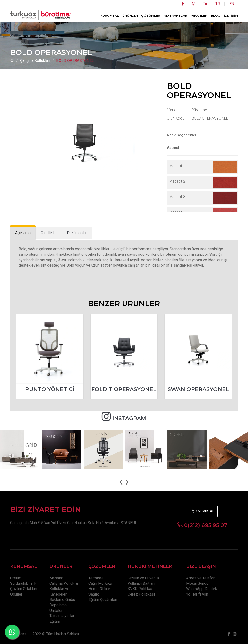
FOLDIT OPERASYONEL (124, 389)
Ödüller (16, 594)
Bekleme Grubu (62, 600)
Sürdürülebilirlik (23, 583)
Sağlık (94, 594)
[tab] (23, 233)
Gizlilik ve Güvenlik (143, 578)
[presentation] (121, 481)
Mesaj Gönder (198, 583)
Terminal (96, 578)
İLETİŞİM (231, 15)
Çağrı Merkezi (100, 583)
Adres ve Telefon (201, 578)
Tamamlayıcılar (62, 616)
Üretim (16, 578)
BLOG (216, 15)
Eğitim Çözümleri (103, 600)
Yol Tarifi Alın (197, 594)
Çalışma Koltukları (35, 61)
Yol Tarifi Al (202, 511)
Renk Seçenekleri (182, 135)
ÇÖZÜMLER (151, 15)
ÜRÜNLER (130, 15)
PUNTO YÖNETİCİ (50, 389)
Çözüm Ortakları (24, 589)
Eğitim (55, 621)
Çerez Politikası (141, 594)
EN (232, 4)
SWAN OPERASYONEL (198, 389)
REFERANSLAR (175, 15)
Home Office (99, 589)
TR (218, 4)
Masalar (56, 578)
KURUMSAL (110, 15)
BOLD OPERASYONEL (75, 61)
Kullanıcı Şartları (141, 583)
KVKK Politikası (141, 589)
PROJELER (199, 15)
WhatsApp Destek (202, 589)
